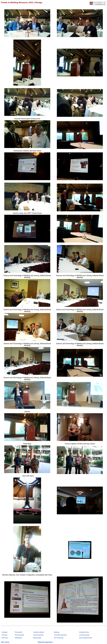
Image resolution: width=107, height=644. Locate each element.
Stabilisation (18, 638)
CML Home (5, 642)
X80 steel (4, 635)
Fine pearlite (18, 632)
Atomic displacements (85, 638)
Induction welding (39, 632)
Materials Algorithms (45, 642)
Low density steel (84, 635)
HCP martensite (59, 638)
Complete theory (84, 632)
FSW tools (5, 638)
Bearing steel (37, 638)
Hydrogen (5, 632)
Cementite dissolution (60, 635)
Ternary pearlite (19, 635)
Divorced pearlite (38, 635)
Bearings (57, 632)
